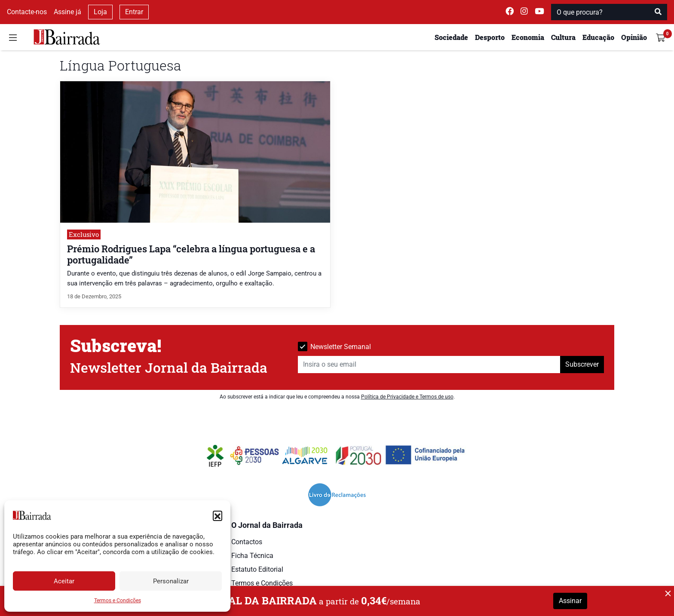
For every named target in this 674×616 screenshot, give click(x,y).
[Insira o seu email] (429, 365)
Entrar (134, 12)
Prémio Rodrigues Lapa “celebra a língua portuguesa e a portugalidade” (191, 254)
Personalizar (171, 581)
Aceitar (64, 581)
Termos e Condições (118, 601)
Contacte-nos (27, 12)
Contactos (247, 542)
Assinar (570, 601)
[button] (218, 515)
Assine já (67, 12)
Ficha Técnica (252, 556)
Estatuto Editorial (257, 569)
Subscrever (582, 364)
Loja (100, 12)
